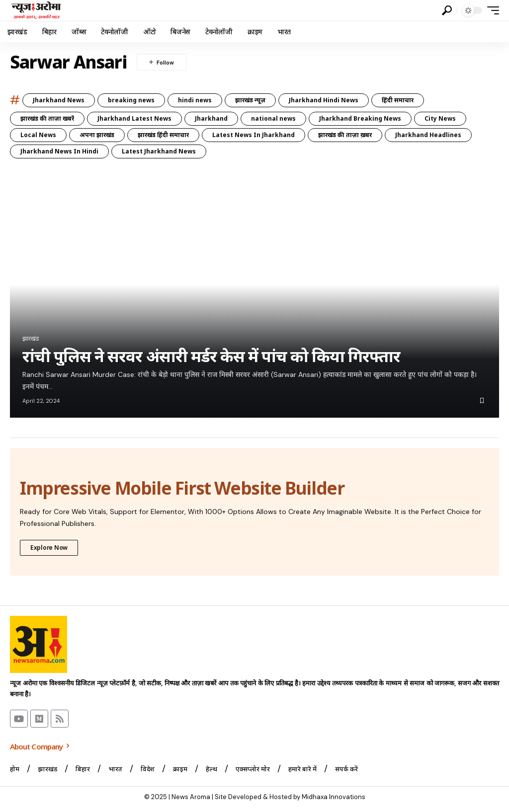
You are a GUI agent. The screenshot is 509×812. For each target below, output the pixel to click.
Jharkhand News (59, 100)
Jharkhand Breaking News (360, 118)
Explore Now (49, 547)
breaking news (131, 100)
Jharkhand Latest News (134, 118)
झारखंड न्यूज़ (250, 100)
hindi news (195, 100)
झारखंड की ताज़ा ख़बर (345, 135)
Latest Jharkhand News (159, 151)
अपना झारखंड (97, 135)
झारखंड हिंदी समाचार (163, 135)
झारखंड (31, 339)
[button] (447, 10)
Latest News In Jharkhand (254, 135)
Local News (38, 135)
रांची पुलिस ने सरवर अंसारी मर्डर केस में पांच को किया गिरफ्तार (211, 356)
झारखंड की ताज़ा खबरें (47, 118)
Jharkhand (211, 118)
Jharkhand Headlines (428, 135)
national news (273, 118)
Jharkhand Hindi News (324, 100)
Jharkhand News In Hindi (59, 151)
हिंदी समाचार (398, 100)
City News (440, 118)
